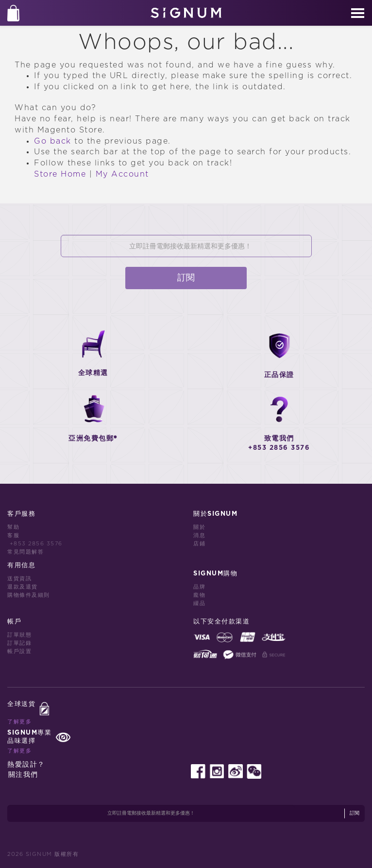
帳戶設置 (19, 651)
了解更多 (19, 722)
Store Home (60, 174)
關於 (199, 527)
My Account (122, 174)
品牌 (199, 587)
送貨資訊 (19, 579)
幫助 (13, 527)
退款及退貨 (23, 587)
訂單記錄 (19, 643)
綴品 (199, 603)
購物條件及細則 (29, 595)
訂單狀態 (19, 635)
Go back (53, 141)
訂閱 (186, 278)
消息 (199, 535)
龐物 (199, 595)
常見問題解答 (25, 552)
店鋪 (199, 544)
